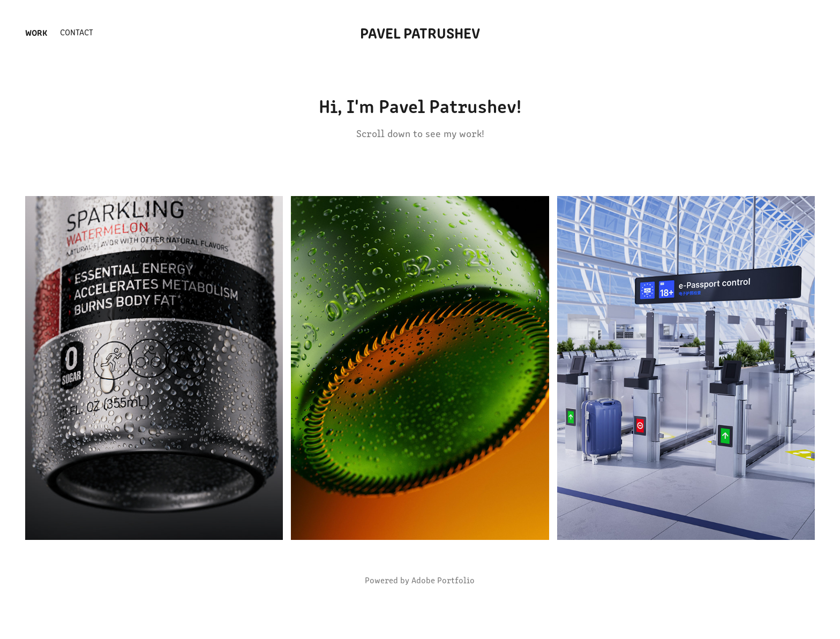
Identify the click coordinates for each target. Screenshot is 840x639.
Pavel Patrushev (420, 32)
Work (36, 32)
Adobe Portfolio (443, 580)
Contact (77, 32)
